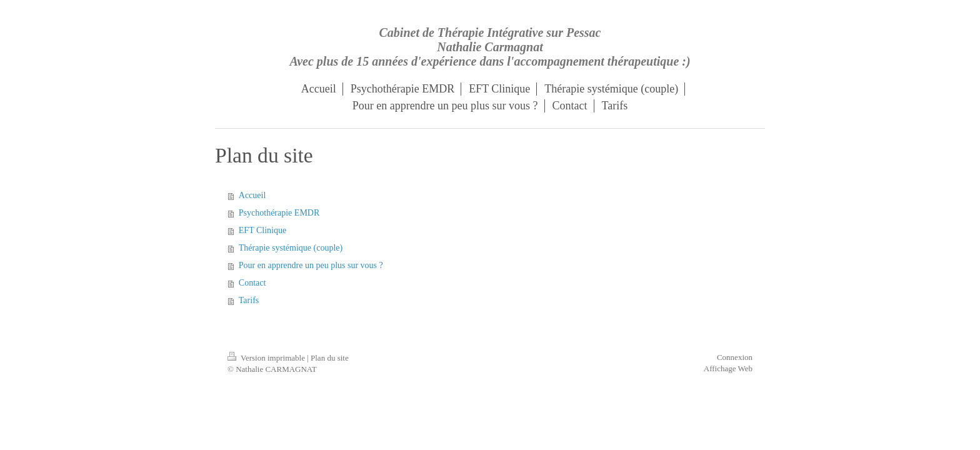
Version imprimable (267, 358)
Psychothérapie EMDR (279, 213)
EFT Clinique (262, 230)
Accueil (252, 195)
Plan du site (330, 358)
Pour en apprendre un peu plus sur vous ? (311, 265)
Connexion (735, 357)
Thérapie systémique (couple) (291, 248)
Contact (252, 283)
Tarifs (249, 300)
